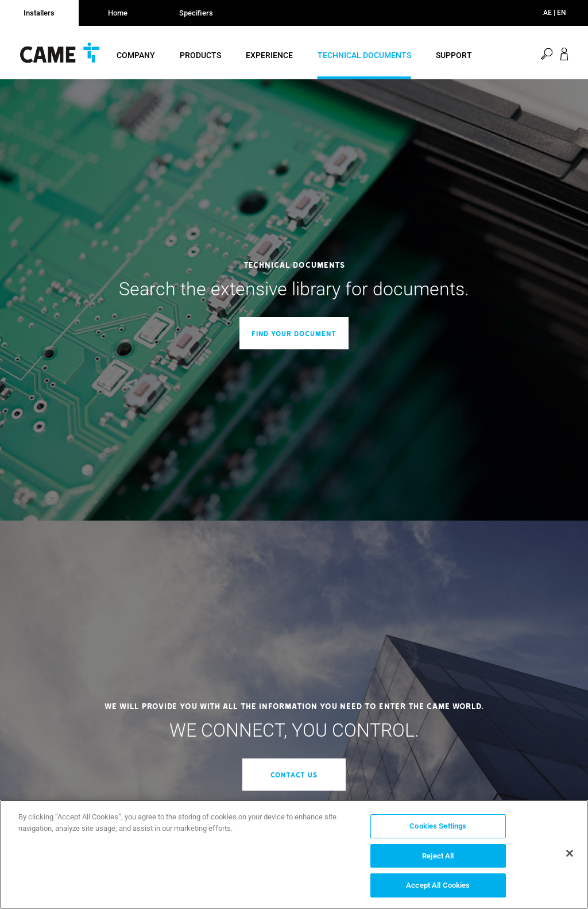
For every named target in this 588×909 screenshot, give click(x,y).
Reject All (438, 856)
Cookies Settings (438, 826)
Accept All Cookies (438, 885)
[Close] (570, 853)
